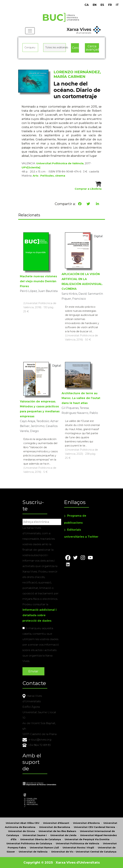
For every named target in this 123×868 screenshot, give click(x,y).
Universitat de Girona (22, 831)
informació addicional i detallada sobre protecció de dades (39, 615)
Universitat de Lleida (63, 835)
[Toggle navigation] (30, 31)
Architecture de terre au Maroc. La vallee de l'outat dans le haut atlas (81, 398)
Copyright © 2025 (38, 862)
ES (102, 5)
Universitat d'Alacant (56, 823)
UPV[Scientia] (31, 167)
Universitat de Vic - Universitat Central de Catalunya (84, 852)
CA (87, 5)
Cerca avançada (92, 48)
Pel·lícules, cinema (53, 176)
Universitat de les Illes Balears (57, 831)
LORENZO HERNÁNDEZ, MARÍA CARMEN (77, 74)
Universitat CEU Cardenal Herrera (94, 827)
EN (95, 5)
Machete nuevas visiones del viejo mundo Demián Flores (38, 281)
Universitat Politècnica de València (60, 163)
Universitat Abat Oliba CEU (23, 823)
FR (110, 5)
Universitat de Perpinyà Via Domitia (87, 839)
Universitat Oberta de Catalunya (41, 839)
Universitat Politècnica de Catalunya (29, 843)
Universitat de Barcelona (55, 827)
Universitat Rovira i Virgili (78, 848)
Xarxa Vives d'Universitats (78, 862)
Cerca (75, 48)
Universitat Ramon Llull (44, 848)
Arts (36, 176)
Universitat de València (33, 852)
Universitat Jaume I (35, 835)
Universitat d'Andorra (86, 823)
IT (117, 5)
